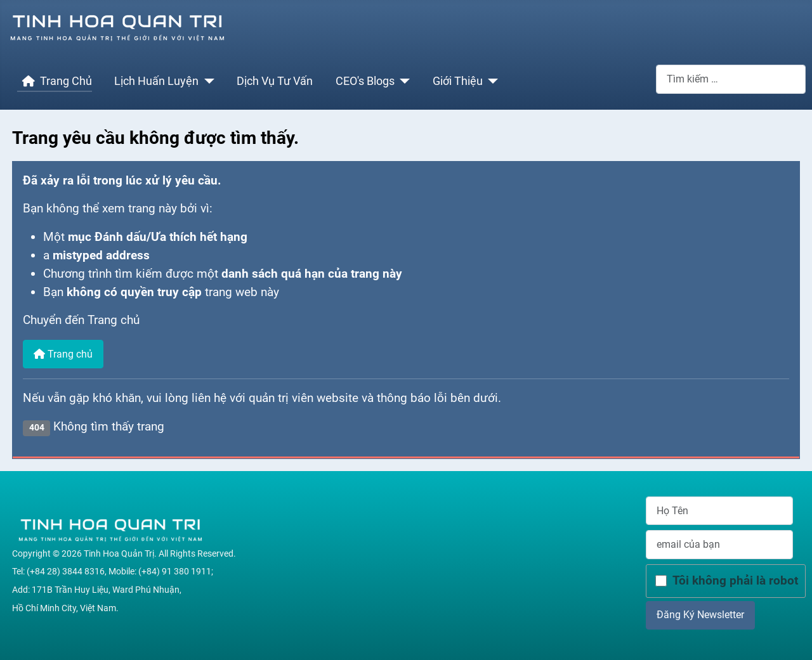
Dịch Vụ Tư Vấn (275, 81)
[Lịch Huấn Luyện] (206, 81)
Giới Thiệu (458, 81)
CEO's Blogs (365, 81)
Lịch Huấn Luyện (156, 81)
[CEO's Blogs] (403, 81)
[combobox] (731, 79)
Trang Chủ (55, 81)
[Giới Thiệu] (491, 81)
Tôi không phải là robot (735, 580)
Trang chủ (63, 354)
